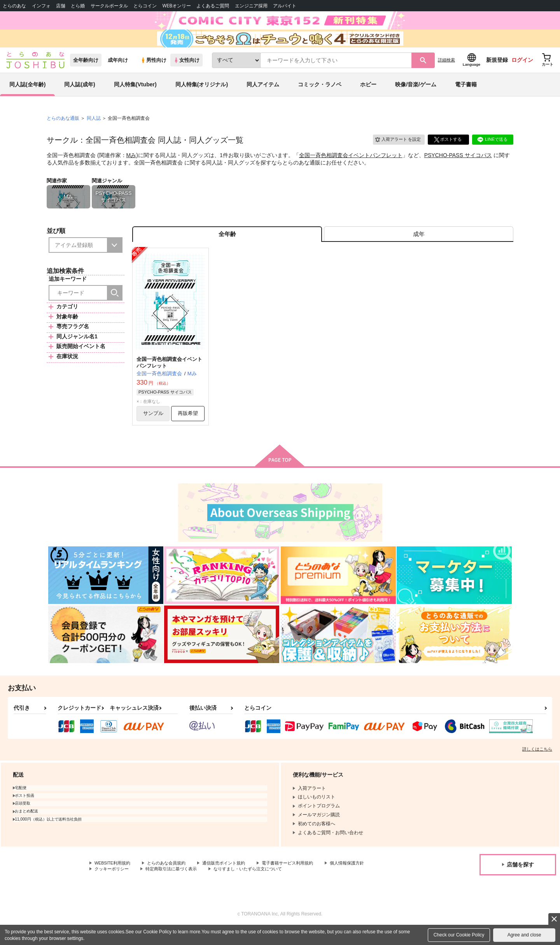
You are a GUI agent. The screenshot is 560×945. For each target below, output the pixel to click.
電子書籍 (466, 95)
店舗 (61, 6)
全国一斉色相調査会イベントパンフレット (351, 166)
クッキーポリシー (113, 886)
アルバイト (285, 6)
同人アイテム (263, 95)
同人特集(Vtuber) (135, 95)
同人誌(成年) (80, 95)
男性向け (153, 71)
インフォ (41, 6)
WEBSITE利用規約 (114, 879)
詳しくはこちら (537, 765)
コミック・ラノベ (320, 95)
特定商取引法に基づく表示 (177, 886)
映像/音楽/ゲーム (416, 95)
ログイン (522, 70)
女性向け (186, 71)
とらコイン (145, 6)
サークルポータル (109, 6)
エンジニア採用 (251, 6)
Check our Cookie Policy (459, 935)
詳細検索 (446, 70)
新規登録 (497, 70)
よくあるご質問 (213, 6)
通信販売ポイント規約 (233, 879)
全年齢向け (86, 71)
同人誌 (94, 129)
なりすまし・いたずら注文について (259, 886)
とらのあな (14, 6)
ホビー (368, 95)
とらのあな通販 (63, 129)
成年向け (118, 71)
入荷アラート (395, 150)
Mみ (131, 166)
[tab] (419, 246)
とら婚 (78, 6)
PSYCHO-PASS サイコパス (458, 166)
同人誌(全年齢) (27, 95)
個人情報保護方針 (364, 879)
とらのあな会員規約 (172, 879)
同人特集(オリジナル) (202, 95)
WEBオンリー (177, 6)
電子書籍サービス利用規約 (301, 879)
